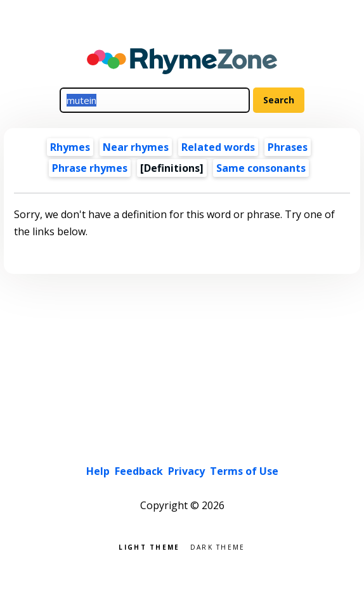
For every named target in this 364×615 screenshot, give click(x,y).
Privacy (186, 471)
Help (98, 471)
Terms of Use (244, 471)
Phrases (288, 147)
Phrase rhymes (90, 168)
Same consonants (261, 168)
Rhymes (70, 147)
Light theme (149, 546)
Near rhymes (136, 147)
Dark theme (218, 546)
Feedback (139, 471)
